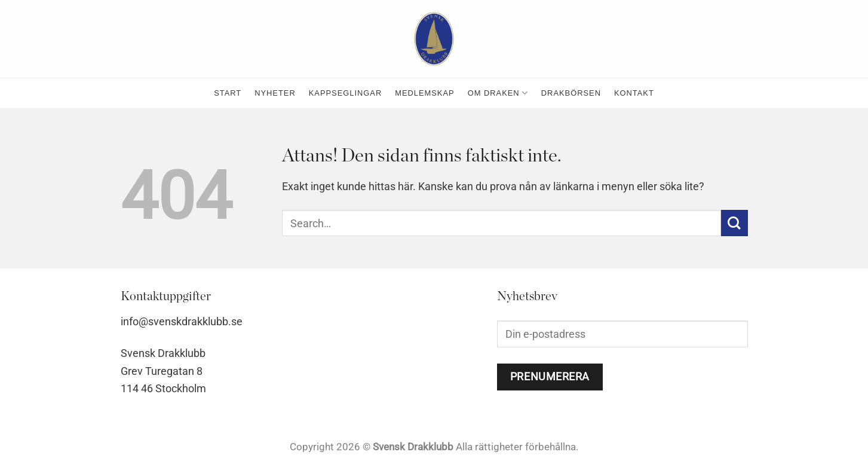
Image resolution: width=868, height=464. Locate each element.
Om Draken (498, 93)
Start (228, 93)
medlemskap (424, 93)
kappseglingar (345, 93)
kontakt (634, 93)
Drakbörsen (571, 93)
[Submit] (734, 223)
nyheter (275, 93)
